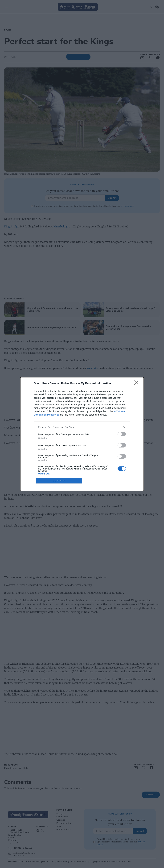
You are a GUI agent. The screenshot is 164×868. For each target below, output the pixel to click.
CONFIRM (59, 481)
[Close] (137, 384)
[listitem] (82, 427)
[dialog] (82, 434)
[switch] (122, 434)
